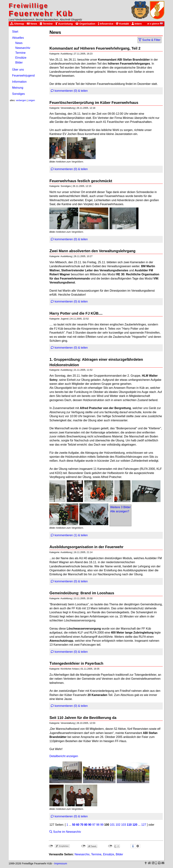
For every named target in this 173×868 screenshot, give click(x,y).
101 (112, 825)
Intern (137, 24)
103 (124, 825)
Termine (46, 24)
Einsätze (21, 58)
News (32, 24)
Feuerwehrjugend (23, 76)
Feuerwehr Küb (41, 10)
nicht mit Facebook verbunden (51, 846)
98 (98, 825)
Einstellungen (138, 846)
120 (135, 825)
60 (78, 825)
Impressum (61, 863)
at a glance (155, 24)
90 (90, 825)
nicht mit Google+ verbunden (110, 846)
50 (74, 825)
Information (19, 82)
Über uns (18, 70)
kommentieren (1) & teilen (69, 535)
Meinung (18, 88)
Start (15, 32)
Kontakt (122, 24)
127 (144, 825)
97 (94, 825)
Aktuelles (18, 38)
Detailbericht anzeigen (64, 756)
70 (82, 825)
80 (86, 825)
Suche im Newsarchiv (65, 832)
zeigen (32, 100)
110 (129, 825)
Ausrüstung (64, 24)
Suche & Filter (149, 40)
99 (102, 825)
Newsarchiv (23, 48)
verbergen (21, 100)
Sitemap (17, 24)
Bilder (19, 63)
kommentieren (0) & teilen (69, 91)
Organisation (85, 24)
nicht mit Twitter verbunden (83, 846)
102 (118, 825)
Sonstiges (18, 94)
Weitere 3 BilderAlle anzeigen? (121, 509)
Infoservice (106, 24)
